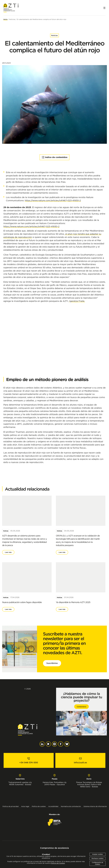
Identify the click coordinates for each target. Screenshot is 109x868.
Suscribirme (52, 663)
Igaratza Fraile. (77, 301)
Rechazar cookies (97, 858)
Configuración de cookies (98, 863)
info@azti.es (80, 763)
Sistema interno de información (95, 806)
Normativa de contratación (71, 806)
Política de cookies (39, 806)
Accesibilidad (53, 806)
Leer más (8, 552)
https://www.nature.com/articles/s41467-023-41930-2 (53, 200)
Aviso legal (25, 806)
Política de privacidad (11, 806)
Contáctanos (81, 707)
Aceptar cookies (98, 854)
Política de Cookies (58, 863)
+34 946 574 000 (29, 763)
